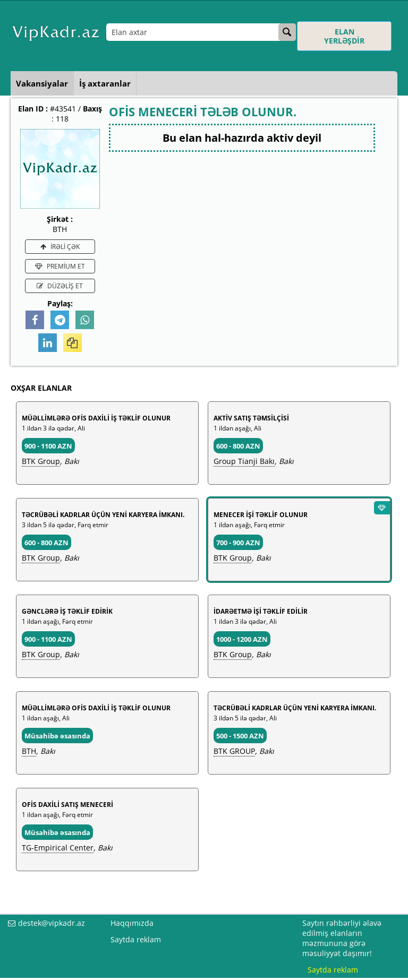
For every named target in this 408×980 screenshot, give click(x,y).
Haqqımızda (132, 923)
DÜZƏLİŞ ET (60, 286)
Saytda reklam (136, 939)
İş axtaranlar (105, 83)
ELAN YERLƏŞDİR (344, 36)
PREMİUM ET (60, 266)
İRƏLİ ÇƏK (60, 247)
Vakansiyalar (42, 83)
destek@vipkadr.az (52, 923)
